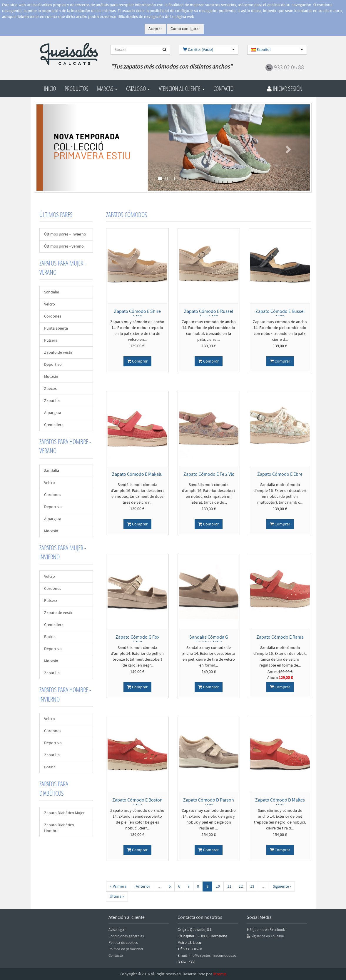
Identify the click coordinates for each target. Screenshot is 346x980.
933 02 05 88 (289, 68)
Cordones (53, 316)
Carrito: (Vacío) (198, 50)
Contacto (223, 89)
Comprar (137, 361)
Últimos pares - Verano (64, 246)
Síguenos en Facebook (267, 930)
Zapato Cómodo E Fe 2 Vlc (209, 474)
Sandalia (52, 292)
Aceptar (155, 29)
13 (252, 886)
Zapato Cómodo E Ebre (280, 474)
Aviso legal (117, 930)
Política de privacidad (126, 949)
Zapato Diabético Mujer (64, 813)
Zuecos (50, 389)
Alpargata (53, 413)
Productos (76, 89)
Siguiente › (282, 886)
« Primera (118, 886)
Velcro (50, 304)
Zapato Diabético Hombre (59, 828)
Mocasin (51, 377)
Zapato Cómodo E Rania (280, 637)
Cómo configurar (185, 29)
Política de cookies (123, 943)
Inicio (50, 89)
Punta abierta (56, 328)
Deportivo (53, 365)
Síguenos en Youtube (267, 936)
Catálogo (138, 89)
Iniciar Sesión (285, 89)
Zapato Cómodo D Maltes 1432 (280, 803)
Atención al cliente (182, 89)
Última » (117, 896)
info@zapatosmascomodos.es (212, 956)
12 (241, 886)
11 (229, 886)
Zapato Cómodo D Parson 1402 (209, 803)
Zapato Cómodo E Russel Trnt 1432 (209, 314)
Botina (50, 637)
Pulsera (51, 340)
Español (261, 50)
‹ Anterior (142, 886)
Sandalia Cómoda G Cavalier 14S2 (209, 640)
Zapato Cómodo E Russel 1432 (280, 314)
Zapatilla (52, 401)
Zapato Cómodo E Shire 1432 (137, 314)
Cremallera (54, 425)
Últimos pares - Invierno (65, 234)
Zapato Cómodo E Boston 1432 (137, 803)
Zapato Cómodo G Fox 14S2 (137, 640)
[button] (57, 148)
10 (218, 886)
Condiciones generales (126, 936)
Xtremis (220, 974)
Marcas (107, 89)
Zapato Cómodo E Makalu (137, 474)
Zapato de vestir (58, 353)
